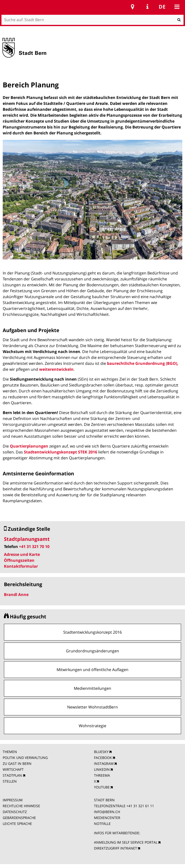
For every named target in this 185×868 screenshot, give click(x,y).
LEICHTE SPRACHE (17, 824)
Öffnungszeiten (19, 560)
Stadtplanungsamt (27, 539)
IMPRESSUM (13, 800)
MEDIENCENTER (107, 818)
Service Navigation (147, 7)
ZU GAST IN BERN (17, 764)
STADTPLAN (12, 775)
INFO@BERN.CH (107, 812)
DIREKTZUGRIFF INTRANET (116, 848)
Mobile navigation (177, 7)
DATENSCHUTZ (15, 812)
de (162, 7)
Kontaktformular (21, 566)
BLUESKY (101, 752)
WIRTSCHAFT (13, 769)
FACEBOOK (103, 758)
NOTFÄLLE (102, 824)
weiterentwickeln (56, 369)
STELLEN (10, 781)
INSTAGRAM (104, 764)
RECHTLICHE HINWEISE (21, 806)
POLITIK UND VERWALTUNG (25, 758)
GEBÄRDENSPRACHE (19, 818)
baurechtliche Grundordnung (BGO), (143, 363)
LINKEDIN (102, 769)
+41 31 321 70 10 (34, 547)
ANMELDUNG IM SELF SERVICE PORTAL (126, 842)
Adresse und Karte (22, 554)
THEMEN (10, 752)
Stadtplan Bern (133, 7)
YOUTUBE (102, 787)
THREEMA (102, 775)
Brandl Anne (16, 595)
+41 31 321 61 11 (140, 806)
